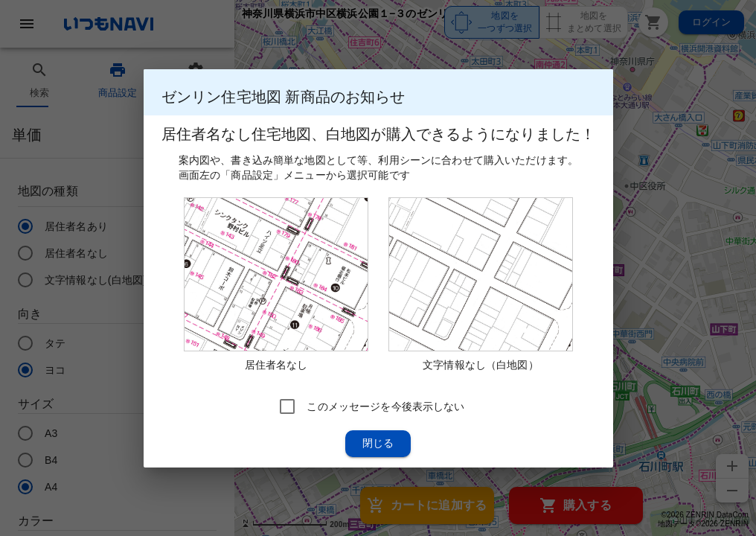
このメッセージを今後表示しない (385, 406)
